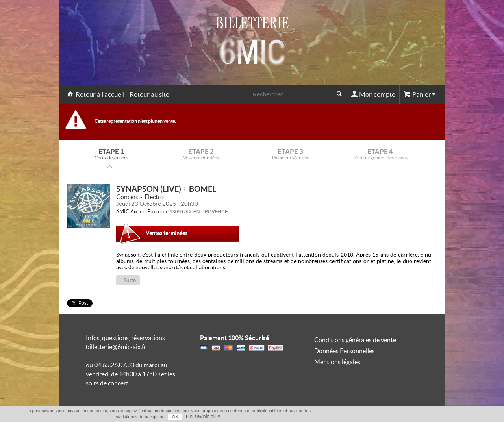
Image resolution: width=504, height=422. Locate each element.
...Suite (128, 280)
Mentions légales (337, 362)
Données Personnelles (345, 351)
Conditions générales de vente (355, 340)
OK (175, 417)
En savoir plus (203, 416)
